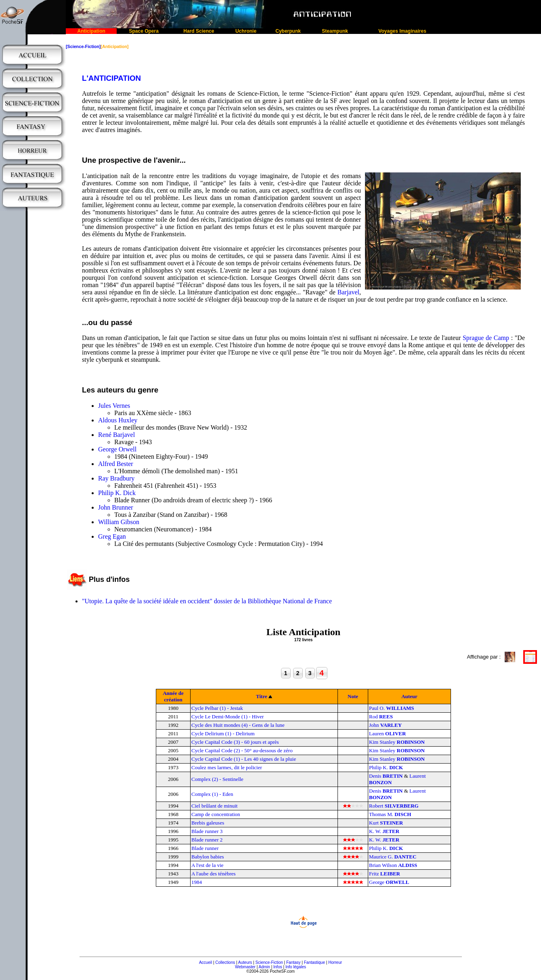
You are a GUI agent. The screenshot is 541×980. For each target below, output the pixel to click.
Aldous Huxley (118, 420)
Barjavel (348, 292)
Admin (264, 967)
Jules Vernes (114, 406)
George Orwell (117, 449)
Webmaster (245, 967)
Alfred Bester (116, 464)
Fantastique (315, 962)
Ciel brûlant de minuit (214, 806)
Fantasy (294, 962)
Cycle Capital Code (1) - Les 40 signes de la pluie (244, 759)
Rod (381, 717)
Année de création (173, 696)
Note (353, 696)
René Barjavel (116, 435)
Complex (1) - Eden (212, 794)
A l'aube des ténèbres (214, 874)
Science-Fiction (269, 962)
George (389, 882)
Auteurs (245, 962)
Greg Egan (112, 536)
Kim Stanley (397, 742)
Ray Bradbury (116, 478)
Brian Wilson (393, 865)
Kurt (386, 823)
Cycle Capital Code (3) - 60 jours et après (235, 742)
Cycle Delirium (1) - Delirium (223, 733)
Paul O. (392, 708)
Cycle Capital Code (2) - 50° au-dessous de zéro (242, 750)
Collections (225, 962)
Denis (386, 776)
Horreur (335, 962)
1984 (197, 882)
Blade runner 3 (207, 831)
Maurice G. (393, 857)
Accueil (205, 962)
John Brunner (116, 507)
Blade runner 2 (207, 840)
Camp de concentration (216, 814)
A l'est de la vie (208, 865)
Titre (262, 696)
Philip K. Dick (117, 493)
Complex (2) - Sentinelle (217, 779)
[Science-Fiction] (83, 46)
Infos (278, 967)
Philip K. (386, 767)
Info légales (296, 967)
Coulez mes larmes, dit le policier (227, 767)
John (385, 725)
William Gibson (119, 522)
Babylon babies (208, 857)
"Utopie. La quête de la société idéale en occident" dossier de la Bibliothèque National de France (207, 601)
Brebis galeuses (208, 823)
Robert (394, 806)
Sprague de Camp (486, 338)
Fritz (385, 874)
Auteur (409, 696)
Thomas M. (390, 814)
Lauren (387, 733)
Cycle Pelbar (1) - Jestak (217, 708)
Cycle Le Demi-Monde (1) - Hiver (228, 717)
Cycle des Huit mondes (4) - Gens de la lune (238, 725)
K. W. (384, 831)
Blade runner (205, 848)
